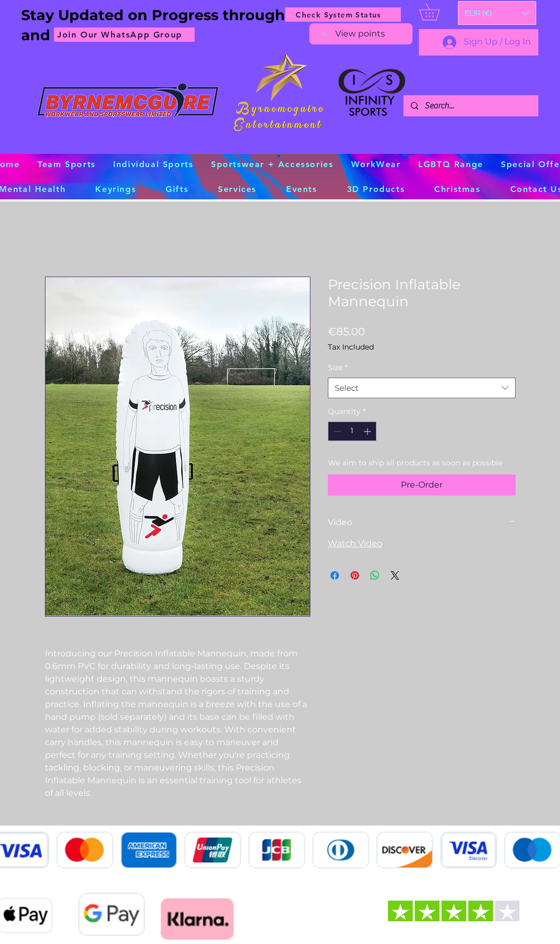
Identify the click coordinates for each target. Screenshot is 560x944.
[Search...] (470, 106)
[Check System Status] (343, 15)
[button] (497, 13)
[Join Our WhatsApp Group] (124, 35)
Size (338, 368)
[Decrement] (336, 431)
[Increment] (368, 431)
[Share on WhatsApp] (375, 575)
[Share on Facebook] (335, 575)
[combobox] (422, 388)
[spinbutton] (352, 431)
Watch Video (355, 543)
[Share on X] (395, 575)
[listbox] (497, 13)
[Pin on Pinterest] (355, 575)
